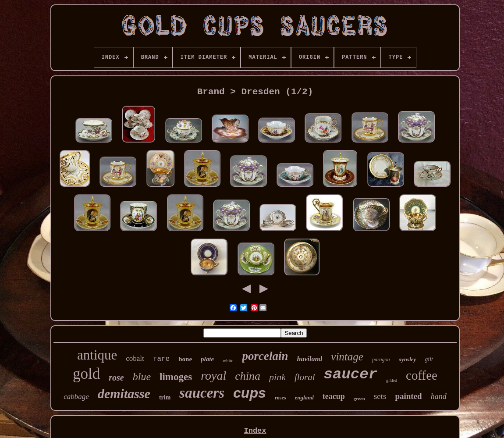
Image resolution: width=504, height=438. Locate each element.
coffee (422, 375)
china (248, 376)
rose (116, 377)
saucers (202, 393)
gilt (429, 359)
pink (277, 377)
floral (305, 377)
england (304, 397)
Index (255, 431)
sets (380, 396)
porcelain (265, 356)
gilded (392, 380)
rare (161, 359)
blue (142, 377)
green (359, 399)
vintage (347, 357)
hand (439, 396)
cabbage (76, 397)
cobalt (135, 358)
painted (408, 396)
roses (280, 398)
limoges (176, 377)
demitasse (124, 393)
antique (97, 355)
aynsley (408, 359)
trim (165, 397)
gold (86, 374)
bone (185, 359)
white (228, 360)
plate (207, 359)
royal (213, 376)
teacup (334, 396)
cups (250, 393)
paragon (381, 360)
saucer (351, 374)
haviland (310, 359)
